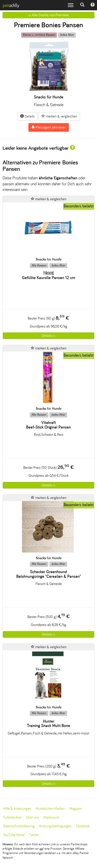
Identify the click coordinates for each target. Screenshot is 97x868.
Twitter (34, 835)
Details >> (49, 336)
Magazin (76, 809)
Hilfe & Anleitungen (17, 809)
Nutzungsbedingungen (55, 826)
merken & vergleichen (59, 116)
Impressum (51, 817)
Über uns (32, 817)
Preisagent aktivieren (49, 127)
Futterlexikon (12, 817)
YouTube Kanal (14, 835)
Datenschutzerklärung (19, 826)
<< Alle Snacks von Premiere (49, 15)
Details (27, 116)
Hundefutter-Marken (50, 809)
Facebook (83, 826)
